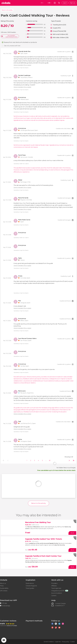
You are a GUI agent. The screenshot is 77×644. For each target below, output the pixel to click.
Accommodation (57, 593)
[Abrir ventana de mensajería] (4, 640)
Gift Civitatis (4, 591)
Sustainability (4, 588)
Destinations (30, 583)
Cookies (72, 642)
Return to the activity (7, 10)
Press (2, 586)
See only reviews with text (12, 46)
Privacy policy (65, 642)
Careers (54, 596)
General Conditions (49, 642)
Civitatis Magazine (31, 586)
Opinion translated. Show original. (22, 65)
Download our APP (8, 600)
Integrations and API (58, 591)
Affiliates (54, 586)
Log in (65, 3)
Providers (54, 583)
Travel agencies (56, 588)
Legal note (58, 642)
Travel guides (30, 588)
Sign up (73, 3)
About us (3, 583)
